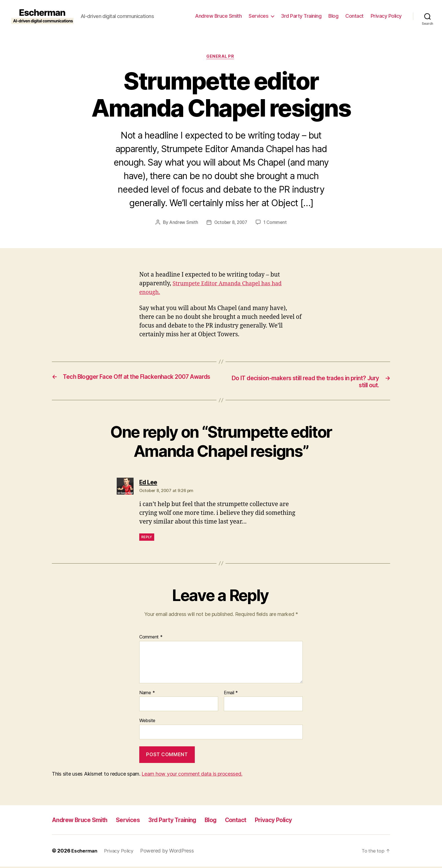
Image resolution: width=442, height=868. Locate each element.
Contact (354, 16)
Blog (333, 16)
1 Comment (276, 223)
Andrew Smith (182, 223)
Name (147, 695)
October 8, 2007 (230, 223)
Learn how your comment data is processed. (192, 775)
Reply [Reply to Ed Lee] (147, 539)
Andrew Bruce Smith (218, 16)
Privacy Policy (386, 16)
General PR (221, 57)
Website (147, 722)
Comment (151, 639)
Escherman (85, 852)
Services (258, 16)
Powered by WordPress (172, 852)
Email (231, 695)
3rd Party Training (301, 16)
